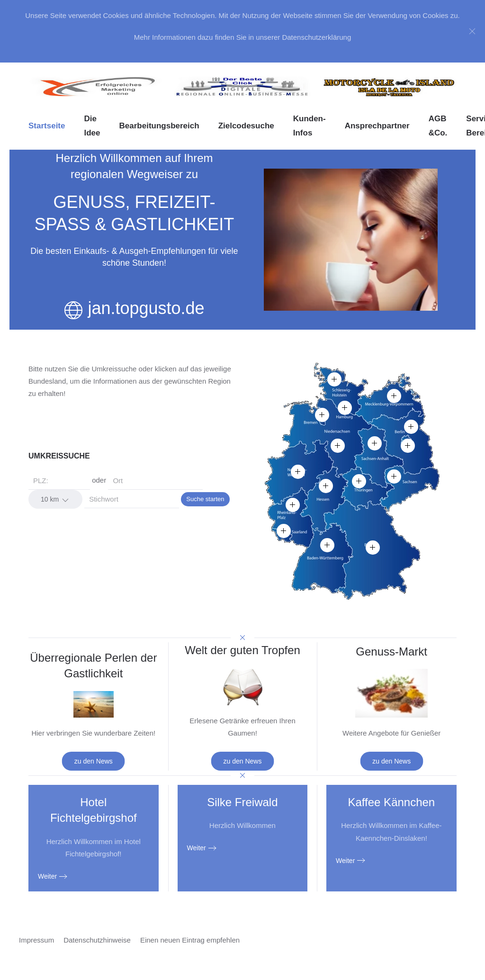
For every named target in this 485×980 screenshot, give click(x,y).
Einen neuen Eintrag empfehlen (190, 940)
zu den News (94, 761)
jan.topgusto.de (146, 308)
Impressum (36, 940)
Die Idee (92, 126)
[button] (298, 472)
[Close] (472, 31)
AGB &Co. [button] (438, 126)
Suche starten (205, 499)
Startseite (47, 126)
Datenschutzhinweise (97, 940)
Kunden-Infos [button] (310, 126)
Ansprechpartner (377, 126)
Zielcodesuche (246, 126)
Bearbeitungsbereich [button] (159, 126)
